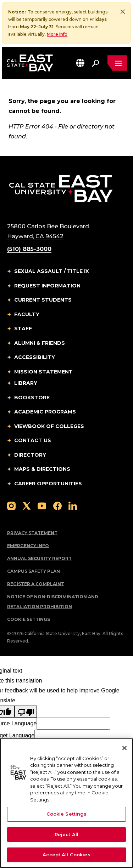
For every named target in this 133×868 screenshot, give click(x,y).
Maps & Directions (42, 469)
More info (57, 34)
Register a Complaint (36, 584)
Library (26, 383)
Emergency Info (28, 546)
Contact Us (33, 440)
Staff (23, 329)
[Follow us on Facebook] (57, 505)
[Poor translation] (26, 712)
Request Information (47, 286)
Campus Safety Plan (34, 571)
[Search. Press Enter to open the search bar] (95, 63)
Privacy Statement (32, 533)
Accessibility (35, 357)
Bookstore (32, 398)
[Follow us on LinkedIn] (73, 505)
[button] (80, 63)
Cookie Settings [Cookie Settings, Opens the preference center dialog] (67, 814)
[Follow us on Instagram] (11, 505)
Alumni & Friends (40, 343)
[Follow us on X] (27, 505)
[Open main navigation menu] (117, 63)
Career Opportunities (48, 484)
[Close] (123, 12)
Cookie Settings (29, 619)
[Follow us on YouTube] (42, 505)
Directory (30, 455)
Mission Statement (43, 372)
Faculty (27, 314)
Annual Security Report (39, 558)
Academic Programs (45, 412)
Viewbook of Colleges (49, 426)
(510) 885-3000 (29, 249)
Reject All (66, 834)
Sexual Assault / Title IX (52, 271)
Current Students (43, 300)
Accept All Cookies (66, 855)
